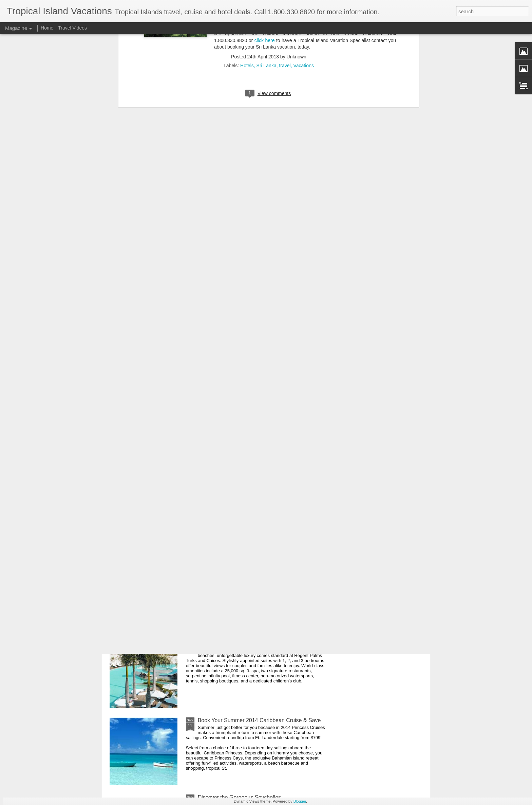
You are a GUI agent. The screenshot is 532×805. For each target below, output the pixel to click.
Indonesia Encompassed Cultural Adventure (251, 566)
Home (47, 28)
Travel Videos (72, 28)
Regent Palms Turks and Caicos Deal (243, 643)
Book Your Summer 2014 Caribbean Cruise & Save (259, 720)
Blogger (300, 801)
